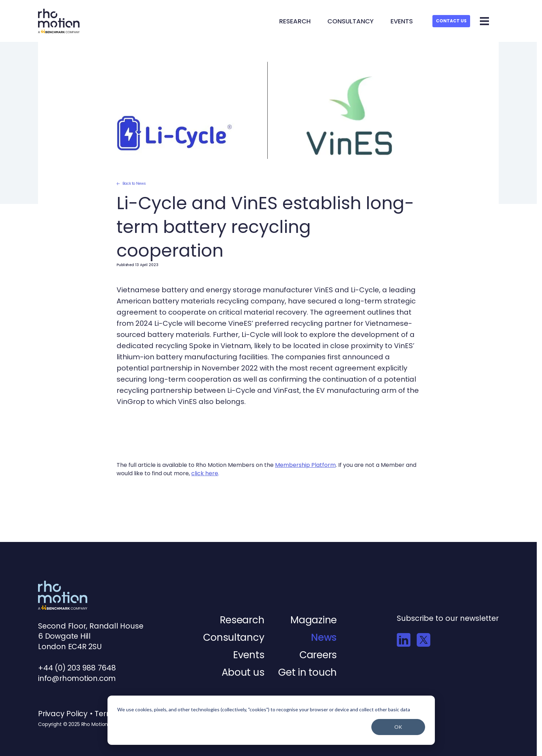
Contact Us (451, 21)
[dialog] (271, 720)
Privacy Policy (64, 714)
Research (295, 21)
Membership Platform (305, 465)
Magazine (314, 620)
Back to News (131, 184)
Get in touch (307, 672)
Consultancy (351, 21)
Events (402, 21)
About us (243, 672)
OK (398, 727)
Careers (318, 655)
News (324, 637)
